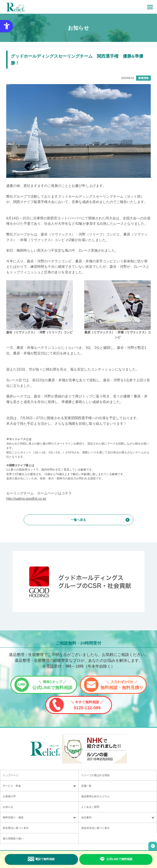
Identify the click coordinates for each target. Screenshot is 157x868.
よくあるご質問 (90, 807)
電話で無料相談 (41, 859)
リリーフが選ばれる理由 (95, 775)
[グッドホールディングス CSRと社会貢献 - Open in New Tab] (78, 582)
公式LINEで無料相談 (52, 685)
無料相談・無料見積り (122, 685)
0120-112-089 (87, 705)
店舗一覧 (86, 786)
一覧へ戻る (78, 520)
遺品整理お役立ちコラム (95, 796)
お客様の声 (9, 796)
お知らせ (8, 807)
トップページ (11, 775)
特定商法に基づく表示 (16, 828)
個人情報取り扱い (13, 839)
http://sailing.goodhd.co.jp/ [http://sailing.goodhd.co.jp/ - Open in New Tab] (26, 499)
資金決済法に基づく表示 (95, 828)
